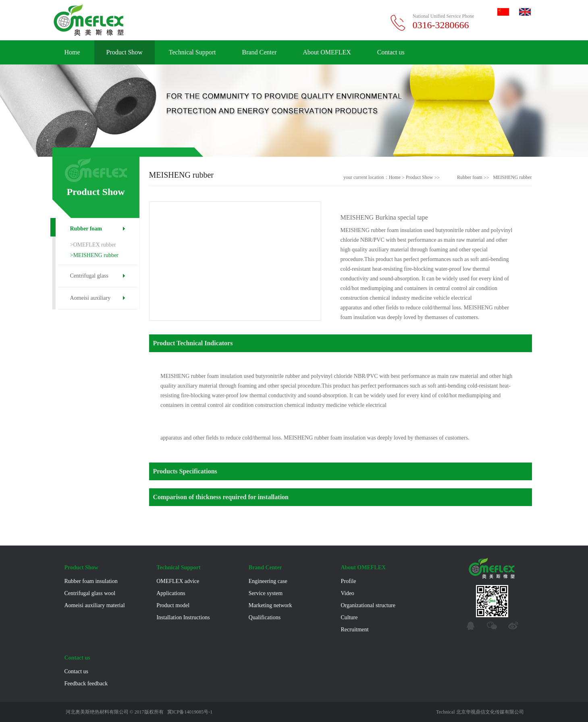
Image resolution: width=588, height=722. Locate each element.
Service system (266, 593)
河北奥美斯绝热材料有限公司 (97, 712)
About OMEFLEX (327, 52)
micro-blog (513, 626)
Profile (348, 581)
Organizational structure (368, 605)
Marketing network (270, 605)
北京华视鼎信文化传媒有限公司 (490, 712)
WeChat (492, 626)
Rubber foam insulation (86, 233)
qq (471, 626)
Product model (173, 605)
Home (72, 52)
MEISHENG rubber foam (512, 178)
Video (347, 593)
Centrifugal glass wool (89, 280)
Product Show (125, 52)
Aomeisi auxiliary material (90, 302)
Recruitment (354, 630)
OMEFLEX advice (178, 581)
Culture (349, 617)
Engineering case (268, 581)
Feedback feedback (86, 684)
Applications (171, 593)
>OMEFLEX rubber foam (93, 246)
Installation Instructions (183, 617)
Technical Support (192, 52)
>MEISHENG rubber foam (94, 256)
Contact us (391, 52)
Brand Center (259, 52)
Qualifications (265, 617)
